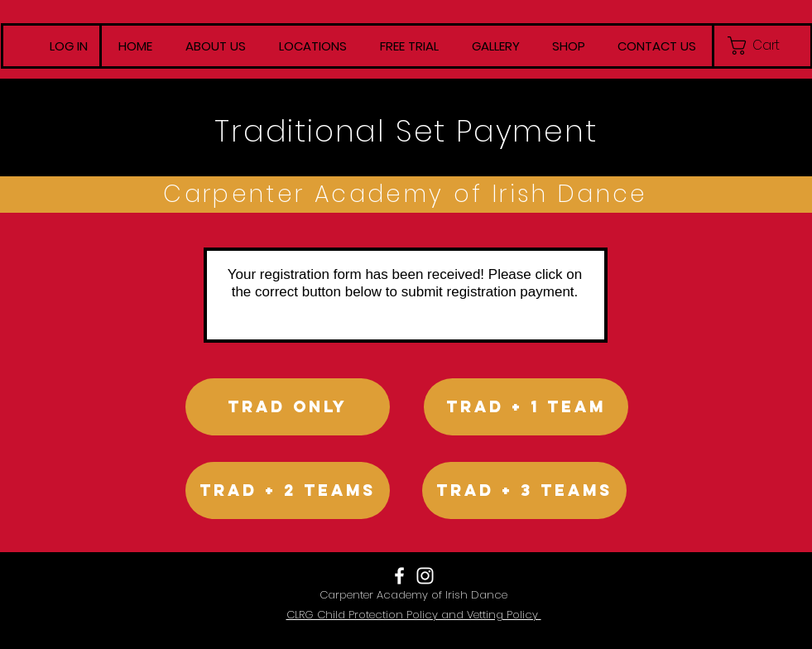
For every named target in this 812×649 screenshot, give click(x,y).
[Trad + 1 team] (526, 407)
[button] (762, 46)
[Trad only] (288, 407)
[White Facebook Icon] (399, 576)
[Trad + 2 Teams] (288, 490)
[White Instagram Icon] (425, 576)
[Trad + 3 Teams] (524, 490)
